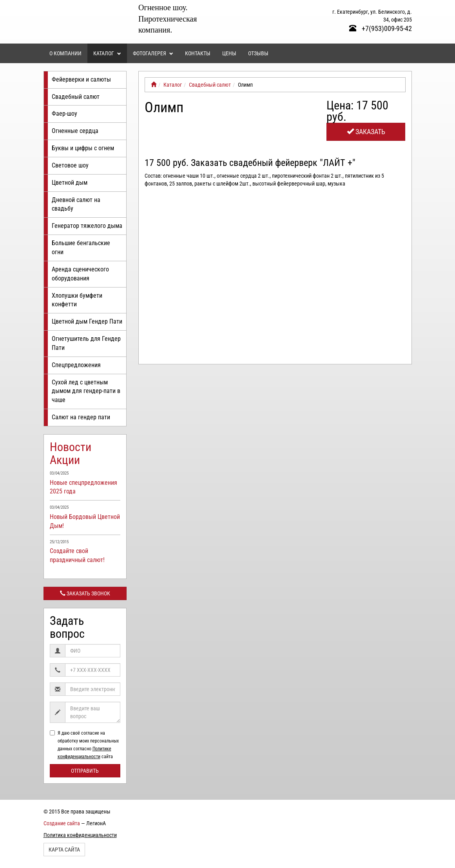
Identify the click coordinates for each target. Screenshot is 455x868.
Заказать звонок (85, 593)
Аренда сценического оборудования (80, 274)
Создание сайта (62, 823)
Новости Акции (71, 453)
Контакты (198, 53)
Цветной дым (70, 183)
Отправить (85, 771)
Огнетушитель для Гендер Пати (86, 343)
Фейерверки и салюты (81, 79)
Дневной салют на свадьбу (76, 204)
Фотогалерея (153, 53)
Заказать (366, 132)
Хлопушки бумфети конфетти (77, 300)
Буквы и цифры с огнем (83, 148)
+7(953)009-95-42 (381, 28)
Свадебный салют (76, 97)
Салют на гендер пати (81, 417)
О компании (65, 53)
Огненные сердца (75, 131)
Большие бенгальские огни (81, 247)
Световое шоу (70, 165)
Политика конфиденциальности (80, 835)
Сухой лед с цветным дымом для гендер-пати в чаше (86, 391)
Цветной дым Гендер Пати (87, 321)
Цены (229, 53)
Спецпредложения (76, 365)
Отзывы (258, 53)
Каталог (107, 53)
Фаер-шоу (64, 114)
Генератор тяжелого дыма (87, 226)
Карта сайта (64, 850)
